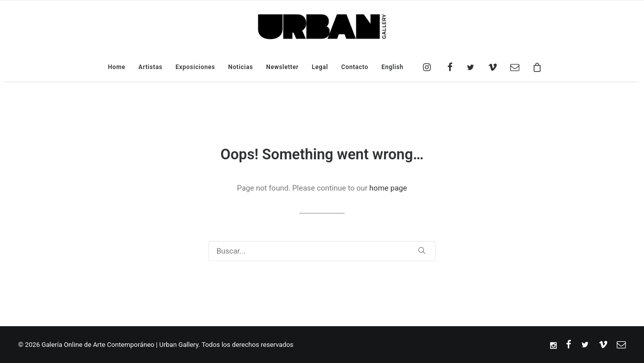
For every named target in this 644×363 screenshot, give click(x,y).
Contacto (355, 67)
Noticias (240, 67)
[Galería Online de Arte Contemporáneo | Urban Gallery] (322, 27)
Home (117, 67)
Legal (320, 67)
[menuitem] (389, 67)
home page (388, 188)
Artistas (150, 67)
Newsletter (282, 67)
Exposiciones (195, 67)
